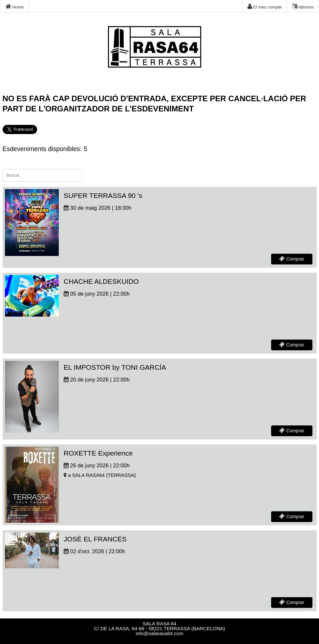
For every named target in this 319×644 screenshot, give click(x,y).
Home (15, 7)
